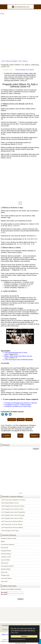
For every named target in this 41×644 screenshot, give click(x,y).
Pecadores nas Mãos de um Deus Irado (18, 406)
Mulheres (25, 61)
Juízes (20, 61)
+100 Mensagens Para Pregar (10, 531)
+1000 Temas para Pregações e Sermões (13, 500)
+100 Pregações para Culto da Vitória (12, 518)
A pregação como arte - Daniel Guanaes (18, 405)
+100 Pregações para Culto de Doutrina (13, 506)
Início (20, 436)
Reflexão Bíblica (6, 569)
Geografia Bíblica (6, 551)
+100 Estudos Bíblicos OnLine (10, 503)
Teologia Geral (5, 575)
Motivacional (5, 563)
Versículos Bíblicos (6, 578)
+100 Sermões (12, 420)
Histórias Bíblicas (6, 554)
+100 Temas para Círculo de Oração (12, 524)
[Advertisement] (20, 36)
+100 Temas (29, 420)
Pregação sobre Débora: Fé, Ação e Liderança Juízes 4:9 (20, 66)
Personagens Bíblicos (7, 566)
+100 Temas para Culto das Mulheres (12, 521)
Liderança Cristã (6, 557)
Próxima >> (35, 436)
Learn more (14, 633)
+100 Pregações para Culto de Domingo (13, 515)
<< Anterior (6, 436)
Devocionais (4, 548)
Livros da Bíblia (5, 560)
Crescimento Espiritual (7, 544)
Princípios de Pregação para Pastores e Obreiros (21, 403)
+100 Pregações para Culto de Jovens (12, 509)
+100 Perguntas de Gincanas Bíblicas (12, 527)
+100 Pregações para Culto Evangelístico (13, 512)
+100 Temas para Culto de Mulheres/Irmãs (19, 360)
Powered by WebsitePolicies (18, 639)
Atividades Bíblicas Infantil (9, 538)
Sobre (4, 635)
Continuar (24, 636)
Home (3, 61)
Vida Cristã (4, 581)
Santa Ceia (4, 572)
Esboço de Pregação (11, 61)
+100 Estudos (21, 420)
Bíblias (3, 541)
